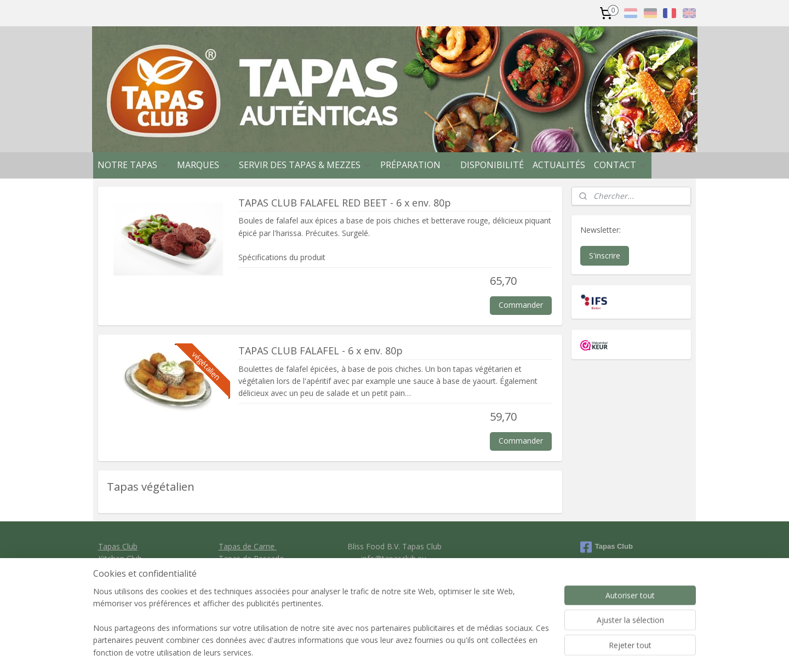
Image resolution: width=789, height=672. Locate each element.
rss (450, 652)
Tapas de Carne (248, 546)
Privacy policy (395, 595)
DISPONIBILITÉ (492, 165)
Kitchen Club (120, 558)
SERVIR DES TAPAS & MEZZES (305, 165)
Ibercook (114, 570)
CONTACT (621, 165)
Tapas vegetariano (252, 570)
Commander (521, 305)
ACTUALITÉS (559, 165)
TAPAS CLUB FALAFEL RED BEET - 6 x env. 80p (345, 203)
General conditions (394, 583)
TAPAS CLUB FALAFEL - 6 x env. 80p (321, 351)
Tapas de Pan (243, 583)
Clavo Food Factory (133, 583)
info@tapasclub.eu (394, 558)
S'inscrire (605, 255)
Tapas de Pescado (251, 558)
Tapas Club (118, 546)
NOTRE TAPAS (133, 165)
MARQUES (204, 165)
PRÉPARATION (416, 165)
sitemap (427, 652)
